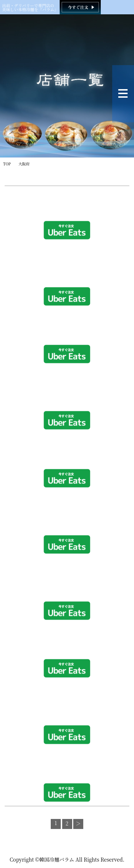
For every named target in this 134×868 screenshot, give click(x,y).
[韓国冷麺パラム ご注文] (80, 7)
